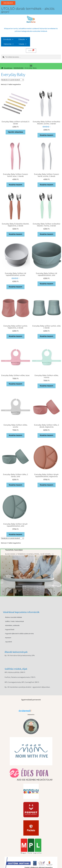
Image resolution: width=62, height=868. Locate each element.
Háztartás (9, 44)
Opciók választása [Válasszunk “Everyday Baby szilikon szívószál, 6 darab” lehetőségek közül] (16, 132)
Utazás (23, 44)
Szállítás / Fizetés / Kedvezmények (14, 621)
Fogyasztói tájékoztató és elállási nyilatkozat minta (19, 634)
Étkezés (23, 39)
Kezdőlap (8, 68)
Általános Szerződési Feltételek (13, 617)
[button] (31, 66)
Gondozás (8, 39)
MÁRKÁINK (19, 68)
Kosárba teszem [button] (46, 135)
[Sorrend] (12, 80)
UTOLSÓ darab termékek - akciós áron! (28, 10)
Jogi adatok (9, 642)
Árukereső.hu (31, 715)
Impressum (8, 638)
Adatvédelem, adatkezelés (12, 625)
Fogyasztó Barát (10, 630)
